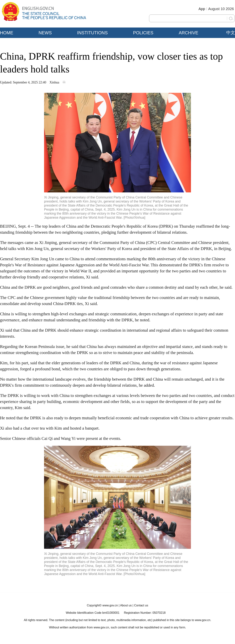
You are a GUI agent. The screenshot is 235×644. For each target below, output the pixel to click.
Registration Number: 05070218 (145, 613)
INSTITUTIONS (92, 33)
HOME (7, 33)
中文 (231, 33)
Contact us (141, 605)
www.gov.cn (110, 605)
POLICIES (143, 33)
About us (126, 605)
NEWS (45, 33)
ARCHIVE (188, 33)
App (202, 9)
